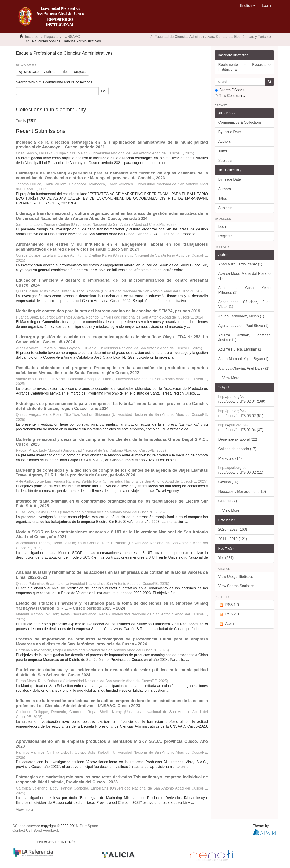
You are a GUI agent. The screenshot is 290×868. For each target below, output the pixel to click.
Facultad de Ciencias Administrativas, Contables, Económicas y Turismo (213, 37)
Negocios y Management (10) (242, 492)
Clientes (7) (228, 501)
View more (24, 810)
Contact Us (21, 830)
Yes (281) (226, 558)
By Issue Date (29, 72)
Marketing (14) (230, 458)
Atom (226, 624)
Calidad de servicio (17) (237, 449)
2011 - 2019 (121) (233, 539)
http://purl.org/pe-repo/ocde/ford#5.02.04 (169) (242, 399)
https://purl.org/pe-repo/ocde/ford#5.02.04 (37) (241, 427)
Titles (64, 72)
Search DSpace (230, 90)
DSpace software (26, 826)
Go (103, 91)
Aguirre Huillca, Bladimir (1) (240, 349)
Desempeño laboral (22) (238, 439)
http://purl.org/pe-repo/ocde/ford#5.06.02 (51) (241, 413)
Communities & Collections (240, 122)
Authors (50, 72)
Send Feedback (46, 830)
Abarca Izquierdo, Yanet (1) (240, 264)
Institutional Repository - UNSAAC (52, 37)
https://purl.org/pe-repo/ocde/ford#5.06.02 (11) (241, 470)
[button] (248, 6)
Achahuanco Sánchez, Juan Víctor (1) (245, 304)
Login (223, 227)
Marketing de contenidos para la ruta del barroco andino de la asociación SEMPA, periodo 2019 (108, 311)
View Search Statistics (236, 586)
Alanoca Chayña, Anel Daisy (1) (244, 368)
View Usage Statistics (236, 577)
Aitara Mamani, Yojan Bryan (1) (243, 359)
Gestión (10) (228, 482)
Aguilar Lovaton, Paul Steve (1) (243, 326)
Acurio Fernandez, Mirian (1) (241, 316)
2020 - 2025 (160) (233, 529)
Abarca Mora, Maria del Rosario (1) (245, 276)
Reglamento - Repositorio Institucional (245, 67)
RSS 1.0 (229, 605)
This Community (230, 96)
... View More (229, 378)
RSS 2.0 (229, 614)
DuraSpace (89, 826)
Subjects (80, 72)
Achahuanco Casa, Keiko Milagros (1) (245, 290)
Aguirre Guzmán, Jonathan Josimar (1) (245, 338)
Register (225, 236)
